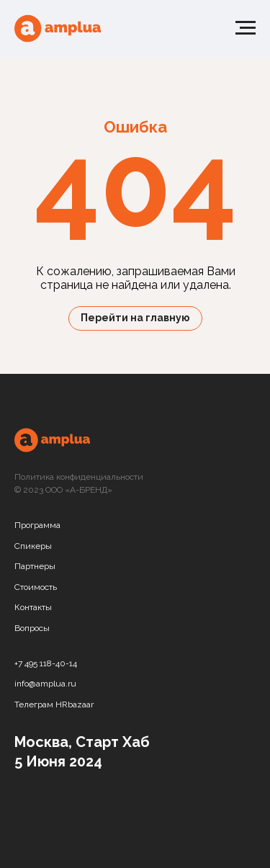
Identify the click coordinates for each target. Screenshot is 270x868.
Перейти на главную (135, 318)
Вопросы (32, 628)
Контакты (33, 607)
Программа (37, 525)
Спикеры (33, 546)
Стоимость (36, 587)
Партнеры (35, 566)
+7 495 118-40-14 (46, 663)
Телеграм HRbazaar (54, 704)
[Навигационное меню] (246, 28)
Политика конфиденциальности (79, 477)
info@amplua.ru (45, 684)
